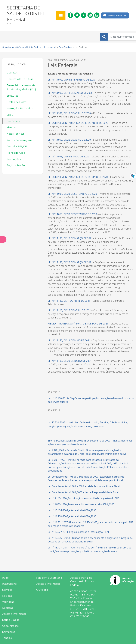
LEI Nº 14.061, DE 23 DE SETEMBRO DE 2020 (72, 194)
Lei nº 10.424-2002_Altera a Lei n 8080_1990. (72, 510)
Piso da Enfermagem (19, 140)
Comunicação (10, 626)
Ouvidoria (42, 590)
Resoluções (14, 159)
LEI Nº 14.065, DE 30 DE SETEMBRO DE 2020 (72, 214)
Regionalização (16, 165)
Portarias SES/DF (17, 147)
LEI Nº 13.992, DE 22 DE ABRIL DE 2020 (69, 140)
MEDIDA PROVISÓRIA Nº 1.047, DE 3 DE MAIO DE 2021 (78, 324)
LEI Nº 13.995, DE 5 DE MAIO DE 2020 (68, 157)
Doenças (7, 608)
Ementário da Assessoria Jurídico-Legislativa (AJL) (21, 87)
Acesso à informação (14, 614)
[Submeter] (104, 37)
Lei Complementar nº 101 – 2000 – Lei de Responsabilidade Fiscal (84, 486)
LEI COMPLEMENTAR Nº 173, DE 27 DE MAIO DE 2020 (78, 177)
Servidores (9, 632)
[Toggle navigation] (61, 15)
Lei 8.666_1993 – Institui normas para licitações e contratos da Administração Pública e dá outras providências (88, 467)
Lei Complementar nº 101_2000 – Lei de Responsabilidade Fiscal (83, 492)
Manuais (12, 127)
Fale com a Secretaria (114, 15)
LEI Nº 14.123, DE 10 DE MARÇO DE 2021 (70, 238)
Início (5, 578)
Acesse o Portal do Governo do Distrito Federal (82, 581)
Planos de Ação (16, 153)
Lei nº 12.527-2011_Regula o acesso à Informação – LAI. (79, 532)
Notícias (7, 596)
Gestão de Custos (17, 102)
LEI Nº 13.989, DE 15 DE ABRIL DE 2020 (69, 113)
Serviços (7, 590)
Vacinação (8, 602)
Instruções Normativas (20, 109)
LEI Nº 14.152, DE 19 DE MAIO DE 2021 (69, 340)
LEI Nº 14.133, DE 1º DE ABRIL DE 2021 (69, 301)
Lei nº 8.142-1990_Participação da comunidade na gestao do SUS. (84, 498)
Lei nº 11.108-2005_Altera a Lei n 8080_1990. (72, 516)
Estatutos (12, 96)
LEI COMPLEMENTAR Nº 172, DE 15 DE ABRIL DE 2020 (78, 123)
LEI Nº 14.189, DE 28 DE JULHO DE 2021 (70, 361)
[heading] (30, 15)
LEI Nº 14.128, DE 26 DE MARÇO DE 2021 (70, 262)
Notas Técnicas (15, 134)
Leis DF (11, 115)
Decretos (12, 73)
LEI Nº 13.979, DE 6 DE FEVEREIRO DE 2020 (71, 80)
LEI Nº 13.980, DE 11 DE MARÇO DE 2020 (70, 93)
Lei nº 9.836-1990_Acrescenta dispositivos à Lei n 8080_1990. (81, 504)
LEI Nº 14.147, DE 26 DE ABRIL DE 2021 (69, 310)
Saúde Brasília (11, 620)
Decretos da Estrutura (20, 79)
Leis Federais (14, 121)
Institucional (10, 584)
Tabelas (7, 638)
